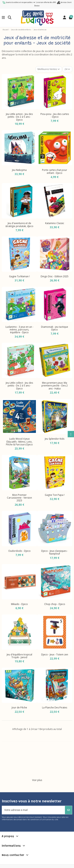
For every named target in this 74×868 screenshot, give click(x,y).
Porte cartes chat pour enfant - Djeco (55, 171)
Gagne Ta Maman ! (19, 276)
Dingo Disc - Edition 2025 (55, 276)
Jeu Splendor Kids (55, 439)
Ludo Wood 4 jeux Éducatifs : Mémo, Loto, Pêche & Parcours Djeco (19, 442)
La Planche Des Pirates (55, 708)
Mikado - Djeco (19, 604)
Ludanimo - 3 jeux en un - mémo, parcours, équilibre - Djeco (19, 330)
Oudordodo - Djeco (19, 551)
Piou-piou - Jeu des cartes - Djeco (55, 115)
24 (67, 69)
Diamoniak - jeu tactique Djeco (55, 328)
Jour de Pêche (19, 708)
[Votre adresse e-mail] (34, 810)
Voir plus (37, 780)
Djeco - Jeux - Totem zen (55, 655)
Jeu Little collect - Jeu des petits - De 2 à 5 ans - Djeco (19, 386)
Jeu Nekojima (19, 170)
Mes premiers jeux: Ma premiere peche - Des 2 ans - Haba (55, 386)
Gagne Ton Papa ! (55, 495)
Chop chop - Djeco (55, 604)
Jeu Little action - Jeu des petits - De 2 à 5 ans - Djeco (19, 117)
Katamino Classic (55, 223)
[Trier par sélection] (49, 69)
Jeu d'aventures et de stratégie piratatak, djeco (19, 225)
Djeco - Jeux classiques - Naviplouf (55, 552)
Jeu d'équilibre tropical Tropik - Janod (19, 656)
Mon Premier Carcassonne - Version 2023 (19, 498)
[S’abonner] (68, 810)
